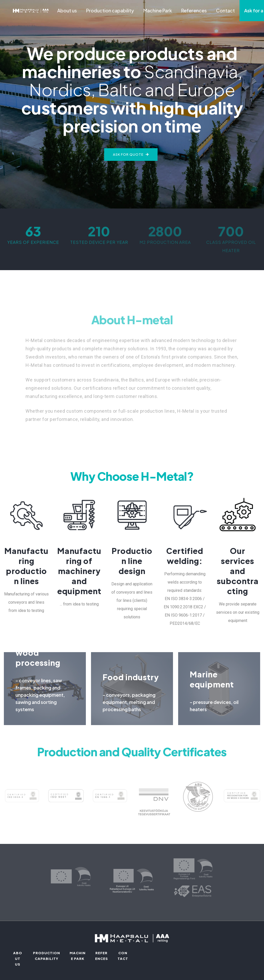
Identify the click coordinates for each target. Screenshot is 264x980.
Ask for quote (131, 154)
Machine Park (158, 10)
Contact (225, 10)
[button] (126, 174)
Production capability (110, 10)
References (194, 10)
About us (67, 10)
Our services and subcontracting (238, 571)
